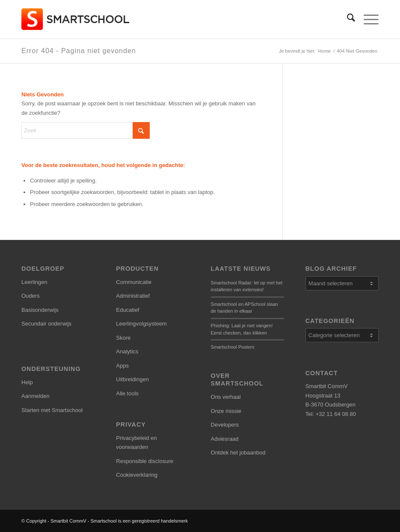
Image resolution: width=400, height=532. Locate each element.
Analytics (127, 351)
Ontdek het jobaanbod (238, 453)
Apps (122, 366)
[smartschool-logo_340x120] (76, 19)
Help (27, 382)
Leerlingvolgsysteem (141, 324)
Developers (225, 425)
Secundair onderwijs (46, 324)
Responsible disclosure (145, 461)
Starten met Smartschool (52, 410)
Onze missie (226, 411)
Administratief (133, 296)
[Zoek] (347, 19)
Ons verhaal (226, 397)
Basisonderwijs (40, 310)
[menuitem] (347, 19)
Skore (123, 338)
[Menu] (367, 19)
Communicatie (134, 282)
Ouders (31, 296)
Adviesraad (225, 439)
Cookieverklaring (137, 475)
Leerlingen (34, 282)
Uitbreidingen (132, 379)
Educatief (127, 310)
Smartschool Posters (233, 347)
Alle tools (127, 393)
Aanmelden (36, 396)
